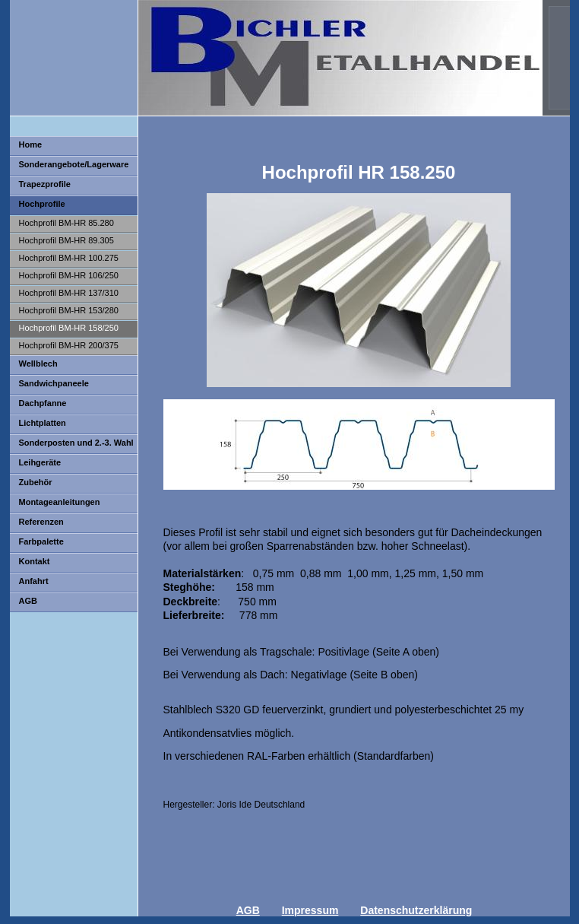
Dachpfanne (43, 403)
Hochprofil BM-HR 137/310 (69, 293)
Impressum (310, 910)
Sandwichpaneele (54, 383)
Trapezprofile (45, 184)
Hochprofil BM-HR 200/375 (69, 345)
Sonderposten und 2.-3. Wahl (76, 443)
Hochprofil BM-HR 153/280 (69, 310)
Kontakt (35, 561)
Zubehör (36, 482)
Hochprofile (42, 204)
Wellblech (38, 364)
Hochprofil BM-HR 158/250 (69, 328)
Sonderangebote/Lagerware (74, 164)
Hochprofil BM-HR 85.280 (66, 223)
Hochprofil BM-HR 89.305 (66, 240)
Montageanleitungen (60, 502)
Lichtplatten (43, 423)
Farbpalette (41, 541)
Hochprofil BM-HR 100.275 (69, 258)
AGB (28, 601)
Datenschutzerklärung (416, 910)
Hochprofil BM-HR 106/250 (69, 275)
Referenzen (41, 522)
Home (31, 144)
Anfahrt (34, 581)
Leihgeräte (40, 462)
